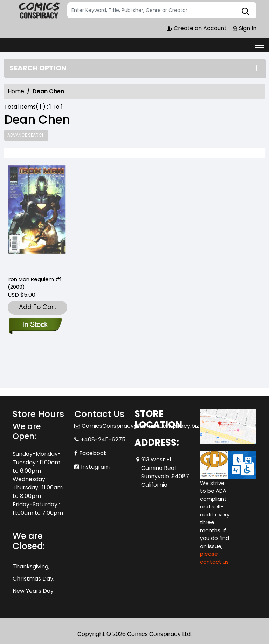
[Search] (162, 10)
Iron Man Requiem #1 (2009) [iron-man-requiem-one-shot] (35, 283)
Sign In (244, 28)
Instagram (95, 467)
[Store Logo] (39, 11)
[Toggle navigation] (260, 45)
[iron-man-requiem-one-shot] (37, 217)
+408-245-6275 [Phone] (103, 440)
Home (16, 91)
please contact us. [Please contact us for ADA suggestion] (215, 558)
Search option (38, 68)
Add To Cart (38, 307)
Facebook (93, 453)
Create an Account (197, 28)
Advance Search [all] (26, 135)
